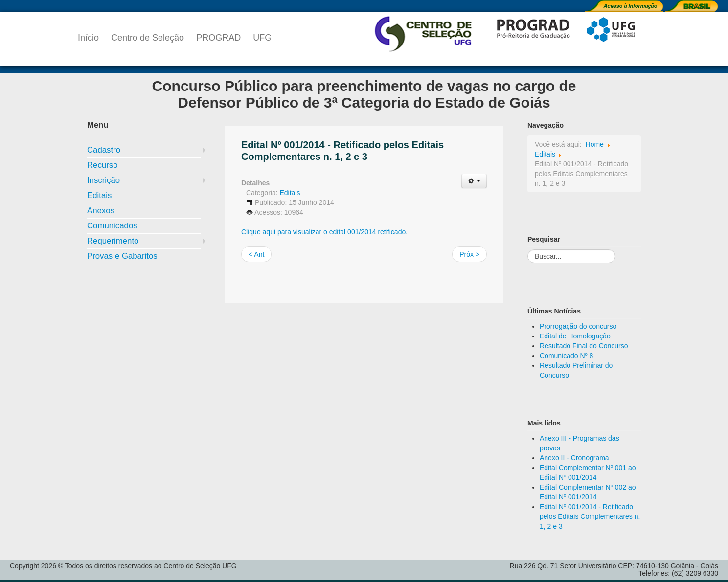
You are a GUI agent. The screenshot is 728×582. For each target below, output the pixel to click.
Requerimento (113, 241)
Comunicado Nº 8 (566, 356)
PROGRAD (218, 38)
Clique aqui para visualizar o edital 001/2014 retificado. (324, 232)
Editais (99, 195)
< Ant (256, 254)
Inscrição (103, 180)
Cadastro (104, 150)
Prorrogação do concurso (578, 326)
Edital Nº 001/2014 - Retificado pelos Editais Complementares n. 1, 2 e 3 (590, 516)
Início (88, 38)
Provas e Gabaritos (122, 256)
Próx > (469, 254)
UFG (262, 38)
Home (595, 144)
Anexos (101, 211)
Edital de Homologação (575, 336)
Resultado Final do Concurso (584, 346)
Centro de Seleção (148, 38)
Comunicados (112, 226)
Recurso (102, 165)
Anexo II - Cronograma (574, 458)
